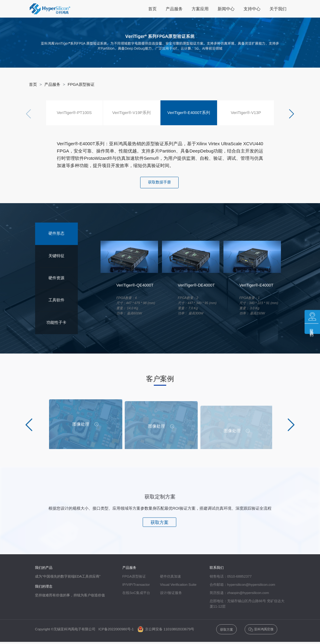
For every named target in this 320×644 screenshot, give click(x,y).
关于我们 (278, 9)
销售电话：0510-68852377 (231, 577)
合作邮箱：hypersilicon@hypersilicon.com (242, 585)
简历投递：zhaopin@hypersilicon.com (239, 593)
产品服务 (174, 9)
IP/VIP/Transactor (136, 585)
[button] (292, 114)
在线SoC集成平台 (136, 593)
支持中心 (252, 9)
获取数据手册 (160, 182)
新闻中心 (226, 9)
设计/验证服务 (171, 593)
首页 (152, 9)
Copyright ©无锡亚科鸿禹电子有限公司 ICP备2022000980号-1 (86, 629)
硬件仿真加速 (170, 577)
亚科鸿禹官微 (261, 630)
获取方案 (159, 522)
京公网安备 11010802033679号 (166, 629)
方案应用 (200, 9)
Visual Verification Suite (178, 585)
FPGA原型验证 (81, 84)
